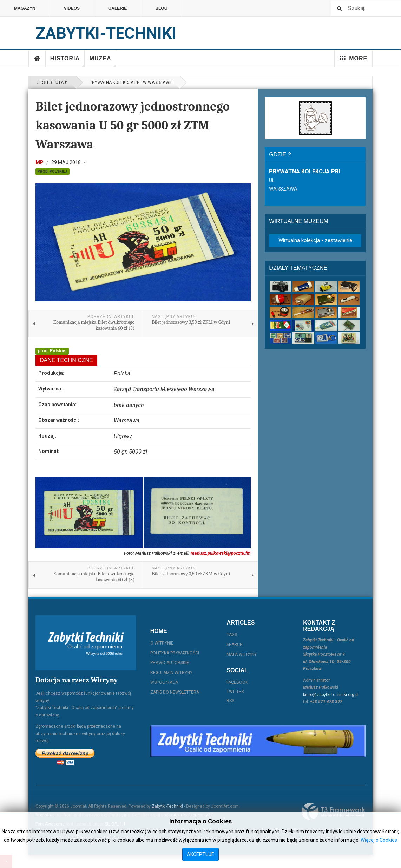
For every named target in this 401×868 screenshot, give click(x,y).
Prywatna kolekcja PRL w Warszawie (130, 82)
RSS (230, 701)
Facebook (237, 682)
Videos (72, 8)
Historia (67, 61)
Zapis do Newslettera (175, 692)
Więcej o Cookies (379, 840)
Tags (232, 635)
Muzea (103, 61)
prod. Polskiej (52, 171)
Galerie (117, 8)
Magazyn (25, 8)
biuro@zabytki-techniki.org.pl (331, 695)
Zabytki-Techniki (167, 806)
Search (235, 645)
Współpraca (164, 682)
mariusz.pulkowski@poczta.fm (221, 553)
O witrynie (162, 643)
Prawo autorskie (170, 663)
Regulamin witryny (171, 673)
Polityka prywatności (175, 653)
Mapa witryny (242, 654)
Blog (161, 8)
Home (37, 59)
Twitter (235, 692)
